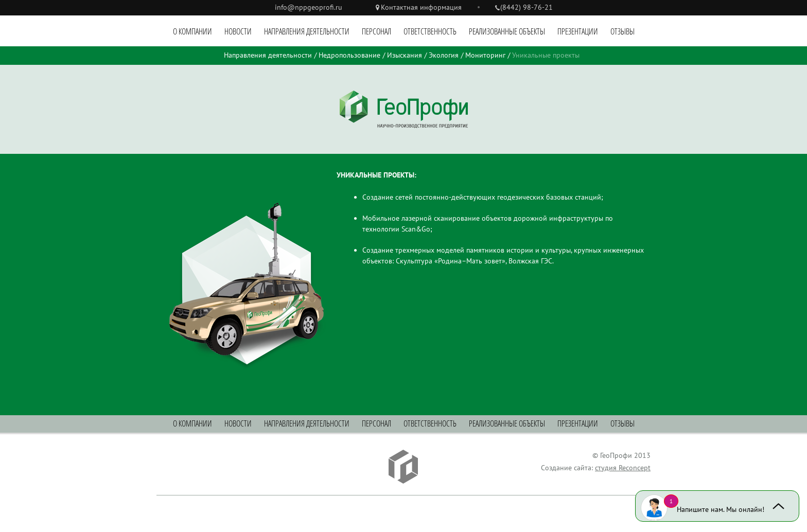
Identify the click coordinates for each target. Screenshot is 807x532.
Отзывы (622, 31)
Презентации (578, 31)
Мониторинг (485, 55)
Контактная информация (421, 7)
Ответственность (430, 31)
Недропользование (349, 55)
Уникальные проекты (546, 55)
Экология (444, 55)
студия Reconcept (623, 468)
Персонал (376, 31)
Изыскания (405, 55)
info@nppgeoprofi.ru (309, 7)
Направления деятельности (307, 31)
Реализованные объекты (507, 31)
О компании (192, 31)
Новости (238, 31)
